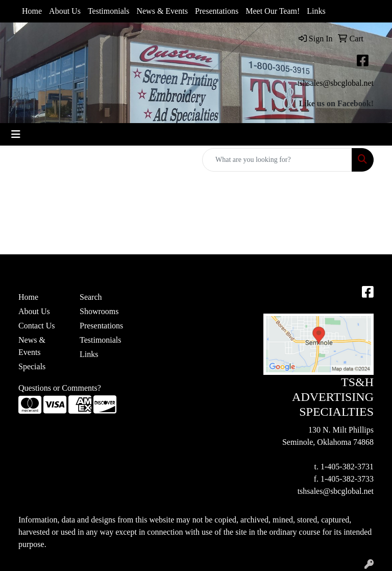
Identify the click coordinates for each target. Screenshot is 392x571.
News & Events (162, 11)
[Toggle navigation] (16, 134)
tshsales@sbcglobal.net (336, 83)
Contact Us (37, 326)
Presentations (217, 11)
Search (91, 297)
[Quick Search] (277, 160)
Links (316, 11)
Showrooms (99, 311)
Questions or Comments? (60, 388)
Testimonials (109, 11)
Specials (32, 366)
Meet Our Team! (273, 11)
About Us (65, 11)
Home (32, 11)
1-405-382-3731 (347, 467)
